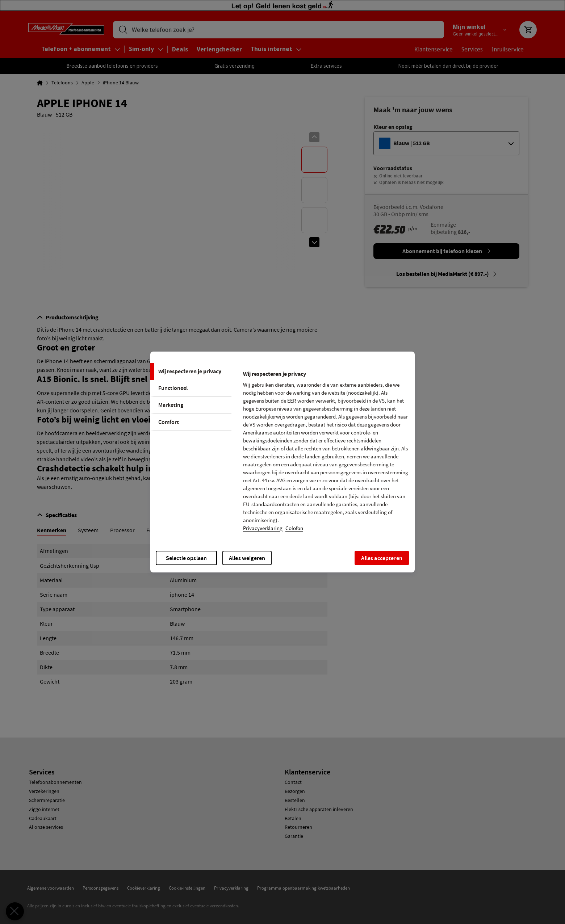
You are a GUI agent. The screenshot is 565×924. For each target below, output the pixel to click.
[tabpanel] (326, 453)
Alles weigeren (247, 558)
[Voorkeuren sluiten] (15, 911)
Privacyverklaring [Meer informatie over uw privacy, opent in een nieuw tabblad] (263, 528)
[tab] (191, 371)
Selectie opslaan (187, 558)
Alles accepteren (382, 558)
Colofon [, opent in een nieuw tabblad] (294, 528)
